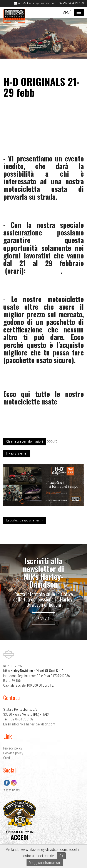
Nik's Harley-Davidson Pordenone (14, 17)
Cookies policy (13, 753)
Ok (61, 856)
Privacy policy (13, 748)
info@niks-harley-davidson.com (35, 3)
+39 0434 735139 (72, 3)
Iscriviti (43, 619)
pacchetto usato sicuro (39, 360)
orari (14, 270)
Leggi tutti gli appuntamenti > (25, 520)
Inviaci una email (17, 453)
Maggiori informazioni (45, 862)
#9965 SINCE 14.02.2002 (20, 835)
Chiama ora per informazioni (25, 441)
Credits (8, 758)
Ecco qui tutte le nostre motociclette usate (43, 398)
